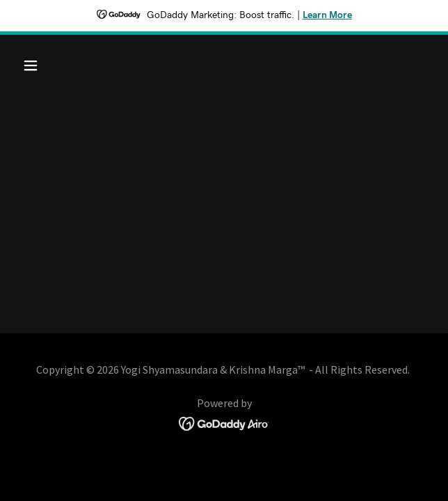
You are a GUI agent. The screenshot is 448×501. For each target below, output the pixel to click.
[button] (48, 65)
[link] (224, 422)
